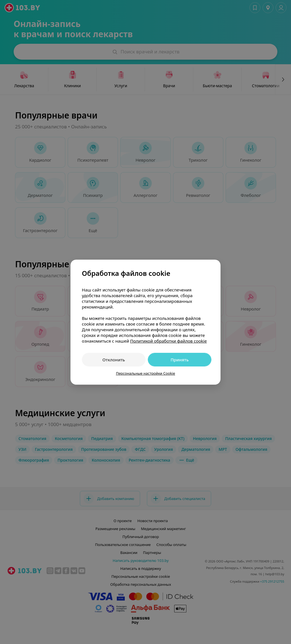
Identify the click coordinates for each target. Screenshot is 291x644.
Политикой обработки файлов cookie (169, 341)
